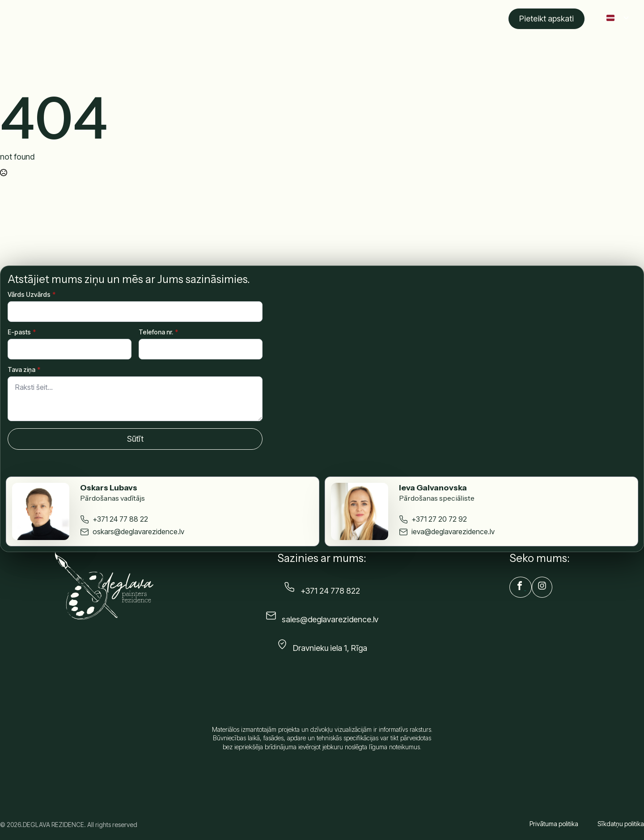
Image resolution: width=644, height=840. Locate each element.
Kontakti (474, 19)
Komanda (400, 19)
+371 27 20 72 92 (439, 519)
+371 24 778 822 (330, 591)
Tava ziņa (24, 370)
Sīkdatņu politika (621, 824)
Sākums (209, 19)
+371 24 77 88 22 (120, 519)
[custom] (521, 587)
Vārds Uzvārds (32, 295)
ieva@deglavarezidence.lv (453, 532)
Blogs (439, 19)
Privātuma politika (554, 824)
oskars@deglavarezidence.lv (138, 532)
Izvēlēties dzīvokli (306, 19)
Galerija (359, 19)
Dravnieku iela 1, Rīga (330, 648)
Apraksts (250, 19)
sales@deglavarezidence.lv (330, 619)
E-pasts (22, 332)
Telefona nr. (158, 332)
